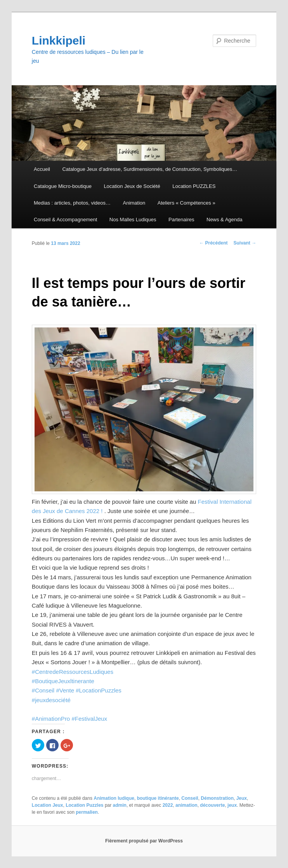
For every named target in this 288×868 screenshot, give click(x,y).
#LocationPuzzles (99, 690)
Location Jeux (48, 805)
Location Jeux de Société (132, 186)
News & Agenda (225, 220)
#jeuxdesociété (51, 700)
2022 (168, 805)
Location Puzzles (84, 805)
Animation (134, 203)
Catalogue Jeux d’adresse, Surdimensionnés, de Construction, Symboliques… (150, 169)
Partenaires (181, 220)
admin (120, 805)
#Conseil (43, 690)
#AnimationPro (51, 719)
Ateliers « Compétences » (187, 203)
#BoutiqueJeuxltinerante (63, 681)
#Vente (65, 690)
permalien (87, 812)
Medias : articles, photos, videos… (72, 203)
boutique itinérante (158, 798)
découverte (212, 805)
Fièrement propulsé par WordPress (144, 841)
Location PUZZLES (194, 186)
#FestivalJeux (89, 719)
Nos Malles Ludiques (133, 220)
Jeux (242, 798)
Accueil (42, 169)
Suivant (245, 243)
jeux (232, 805)
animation (187, 805)
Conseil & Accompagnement (65, 220)
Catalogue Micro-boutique (63, 186)
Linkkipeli (59, 40)
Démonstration (217, 798)
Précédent (213, 243)
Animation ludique (114, 798)
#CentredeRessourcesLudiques (73, 672)
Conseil (190, 798)
